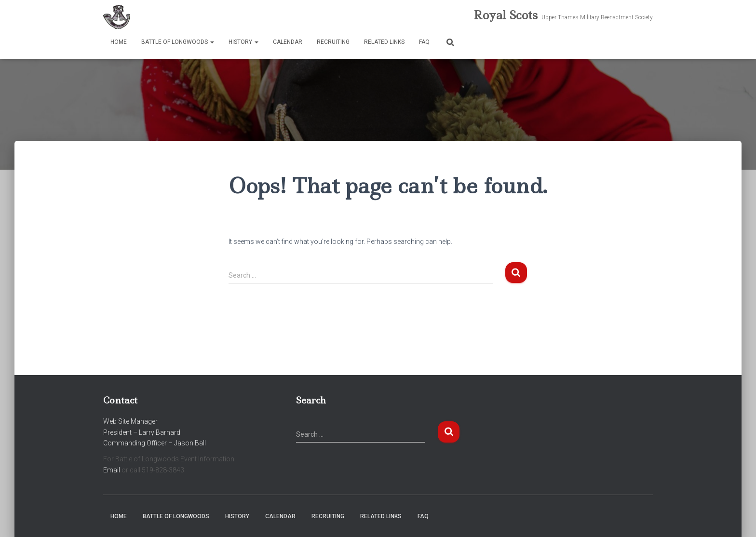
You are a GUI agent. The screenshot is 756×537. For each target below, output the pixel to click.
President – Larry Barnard (142, 432)
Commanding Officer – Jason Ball (155, 443)
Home (119, 42)
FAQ (424, 42)
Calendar (288, 42)
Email (112, 470)
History (243, 42)
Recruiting (333, 42)
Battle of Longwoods (178, 42)
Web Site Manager (130, 421)
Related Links (384, 42)
